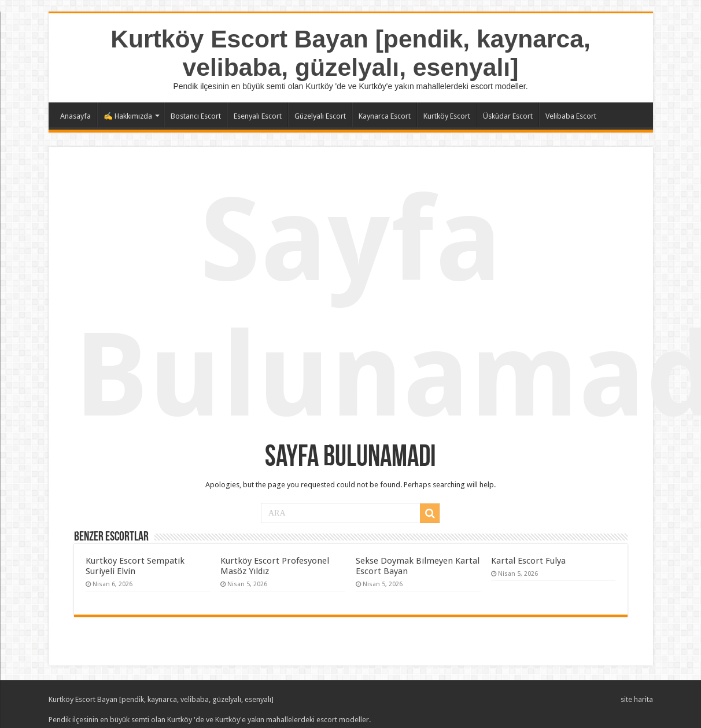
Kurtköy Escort (447, 116)
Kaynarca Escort (385, 116)
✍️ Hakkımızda (128, 116)
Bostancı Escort (196, 116)
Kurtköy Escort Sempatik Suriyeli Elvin (135, 566)
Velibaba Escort (571, 116)
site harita (637, 699)
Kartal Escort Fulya (528, 561)
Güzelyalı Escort (320, 116)
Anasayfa (75, 116)
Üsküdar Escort (508, 116)
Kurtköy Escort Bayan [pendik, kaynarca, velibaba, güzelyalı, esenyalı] (350, 53)
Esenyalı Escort (258, 116)
